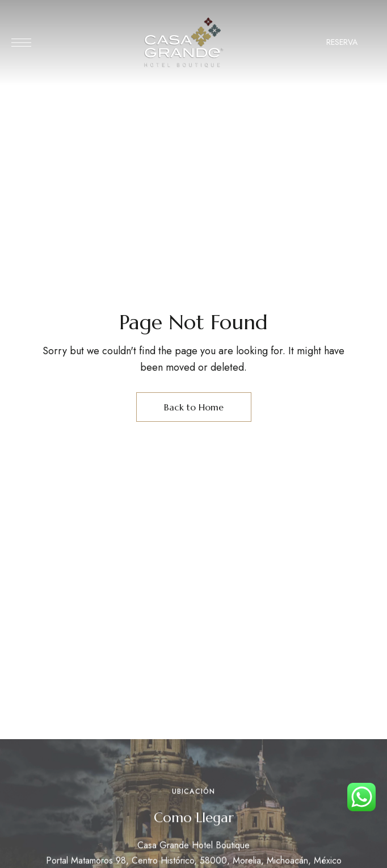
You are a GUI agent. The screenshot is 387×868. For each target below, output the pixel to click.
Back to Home (194, 407)
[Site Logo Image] (184, 43)
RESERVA (342, 42)
